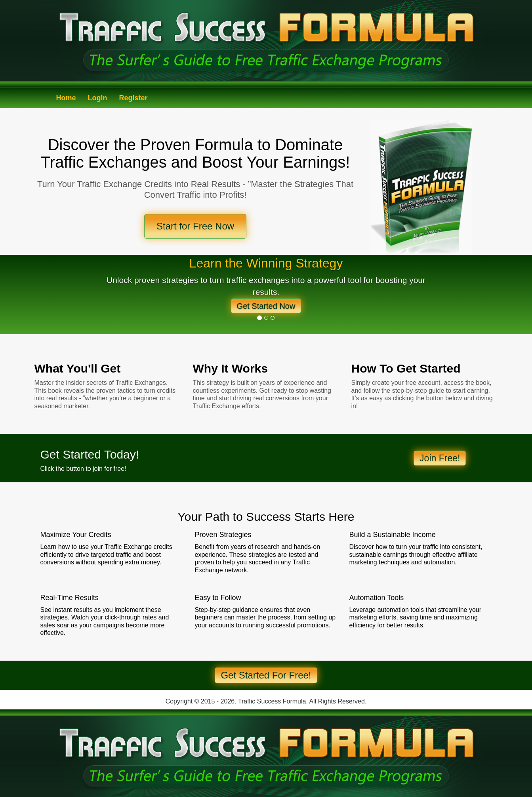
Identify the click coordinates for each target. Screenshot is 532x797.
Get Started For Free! (266, 675)
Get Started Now (266, 306)
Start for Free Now (195, 226)
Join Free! (440, 458)
